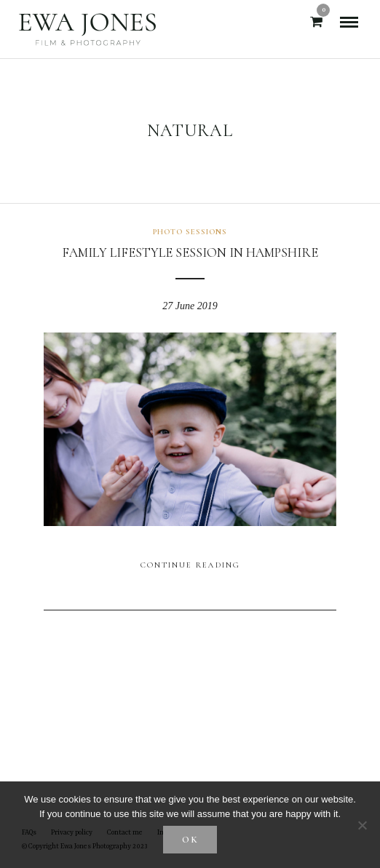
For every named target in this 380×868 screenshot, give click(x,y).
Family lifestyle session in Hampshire (190, 252)
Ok (190, 840)
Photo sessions (190, 232)
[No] (362, 825)
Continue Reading (190, 565)
